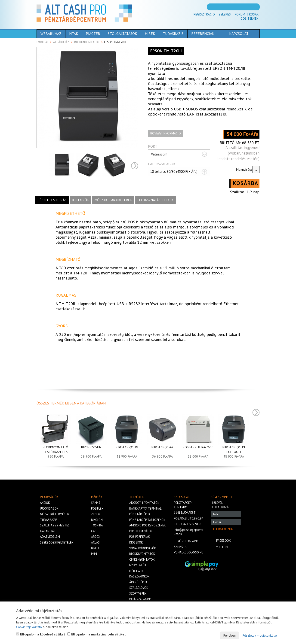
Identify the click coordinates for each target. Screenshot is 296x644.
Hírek (150, 33)
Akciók (45, 503)
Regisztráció (204, 14)
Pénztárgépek (140, 514)
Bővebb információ (166, 133)
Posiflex (97, 509)
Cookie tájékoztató (29, 627)
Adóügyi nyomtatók (144, 503)
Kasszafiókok (139, 576)
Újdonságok (49, 509)
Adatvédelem (50, 537)
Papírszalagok (140, 599)
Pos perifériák (140, 537)
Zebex (96, 514)
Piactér (93, 33)
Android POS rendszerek (148, 525)
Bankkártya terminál (145, 509)
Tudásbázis (173, 33)
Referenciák (203, 33)
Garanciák (48, 531)
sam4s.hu (181, 547)
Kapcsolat (232, 33)
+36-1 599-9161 (191, 524)
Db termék (250, 19)
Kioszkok (136, 542)
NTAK (74, 33)
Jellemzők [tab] (81, 200)
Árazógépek (138, 582)
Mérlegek (136, 571)
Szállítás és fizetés (55, 525)
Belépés (225, 14)
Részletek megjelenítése (260, 635)
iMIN (94, 554)
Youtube (223, 547)
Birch (95, 548)
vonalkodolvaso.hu (189, 552)
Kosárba (246, 183)
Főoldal (42, 42)
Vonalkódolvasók (143, 548)
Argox (96, 537)
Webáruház (51, 33)
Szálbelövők (139, 588)
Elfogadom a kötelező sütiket (41, 634)
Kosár (254, 14)
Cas (94, 531)
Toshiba (97, 525)
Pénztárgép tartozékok (147, 520)
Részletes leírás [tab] (52, 200)
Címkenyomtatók (142, 560)
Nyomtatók (138, 565)
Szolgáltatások (122, 33)
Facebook (224, 541)
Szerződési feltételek (57, 542)
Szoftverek (138, 594)
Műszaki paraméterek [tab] (113, 200)
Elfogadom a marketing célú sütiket (97, 634)
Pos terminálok (141, 531)
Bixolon (97, 520)
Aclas (95, 542)
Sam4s (96, 503)
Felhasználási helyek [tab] (156, 200)
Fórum (240, 14)
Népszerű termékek (55, 514)
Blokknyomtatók (87, 42)
